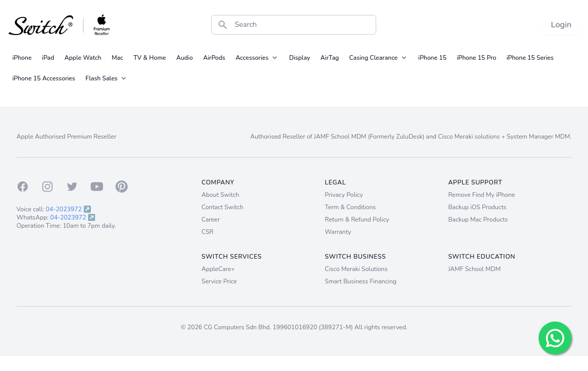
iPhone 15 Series (530, 58)
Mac (117, 58)
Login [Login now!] (561, 25)
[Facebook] (23, 187)
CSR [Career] (207, 232)
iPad (48, 58)
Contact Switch (222, 207)
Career (211, 220)
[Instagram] (47, 187)
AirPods (214, 58)
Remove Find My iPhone (482, 195)
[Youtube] (97, 187)
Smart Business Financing (360, 281)
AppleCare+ (218, 269)
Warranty (338, 232)
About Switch (220, 195)
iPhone (22, 58)
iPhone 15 (433, 58)
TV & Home (150, 58)
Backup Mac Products (478, 220)
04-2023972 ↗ (69, 209)
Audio (184, 58)
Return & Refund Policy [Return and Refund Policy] (357, 220)
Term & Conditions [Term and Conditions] (350, 207)
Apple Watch (83, 58)
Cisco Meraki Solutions (356, 269)
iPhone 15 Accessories (44, 78)
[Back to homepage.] (60, 25)
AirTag (330, 58)
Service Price (219, 281)
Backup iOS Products (477, 207)
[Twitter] (72, 187)
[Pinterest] (122, 187)
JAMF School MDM (475, 269)
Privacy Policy (344, 195)
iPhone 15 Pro (476, 58)
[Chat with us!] (555, 338)
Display (300, 58)
